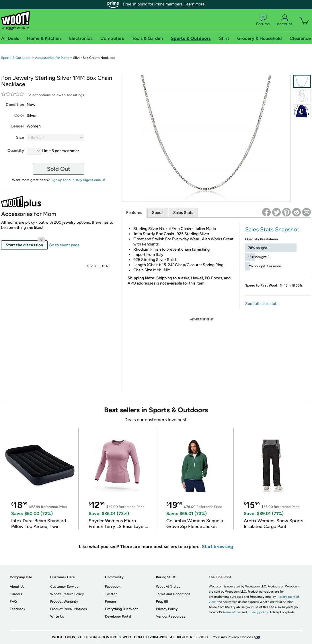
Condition (15, 105)
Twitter (111, 594)
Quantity (16, 151)
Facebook (113, 587)
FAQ (13, 602)
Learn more (195, 4)
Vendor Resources (171, 616)
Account (284, 20)
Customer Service (64, 587)
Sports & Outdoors (16, 58)
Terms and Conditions (173, 594)
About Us (17, 587)
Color (19, 115)
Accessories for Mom (52, 58)
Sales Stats (183, 213)
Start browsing (218, 547)
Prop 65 (162, 602)
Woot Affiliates (168, 587)
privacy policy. (258, 612)
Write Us (57, 616)
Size (20, 137)
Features (134, 213)
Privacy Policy (167, 609)
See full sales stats (262, 304)
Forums (263, 20)
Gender (17, 126)
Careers (16, 594)
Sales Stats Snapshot (272, 229)
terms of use (232, 612)
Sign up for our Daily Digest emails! (78, 180)
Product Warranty (64, 602)
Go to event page (64, 245)
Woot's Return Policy (67, 594)
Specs (158, 213)
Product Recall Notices (69, 609)
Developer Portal (118, 616)
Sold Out (59, 169)
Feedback (17, 609)
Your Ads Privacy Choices (233, 637)
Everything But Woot (121, 609)
